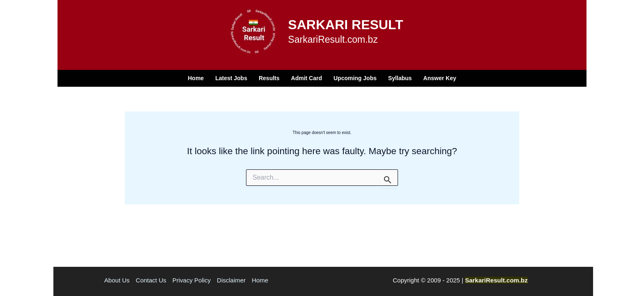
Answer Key (440, 78)
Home (196, 78)
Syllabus (400, 78)
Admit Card (307, 78)
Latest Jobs (231, 78)
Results (269, 78)
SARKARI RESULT (345, 25)
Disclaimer (231, 280)
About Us (117, 280)
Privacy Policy (192, 280)
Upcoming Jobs (355, 78)
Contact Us (151, 280)
